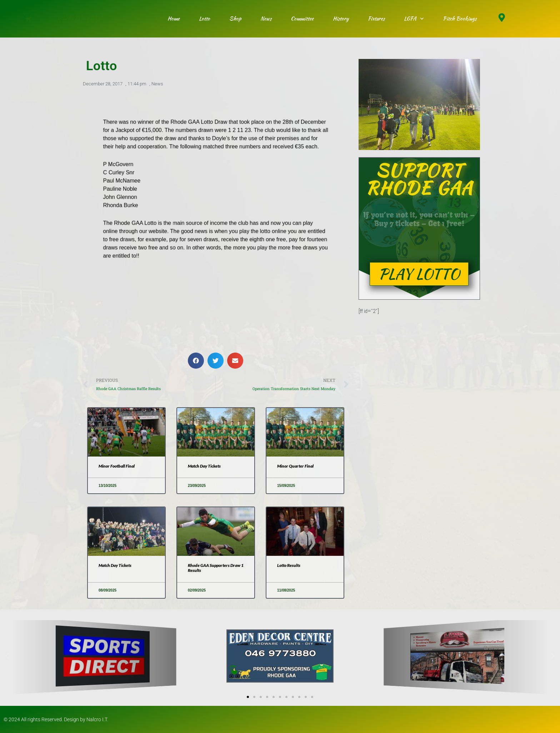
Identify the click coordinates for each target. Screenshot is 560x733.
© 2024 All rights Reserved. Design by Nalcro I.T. (56, 719)
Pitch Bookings (460, 19)
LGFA (414, 19)
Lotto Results (289, 565)
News (266, 19)
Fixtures (376, 19)
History (341, 19)
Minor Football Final (117, 466)
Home (174, 19)
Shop (235, 19)
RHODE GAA (79, 19)
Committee (302, 19)
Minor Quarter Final (295, 466)
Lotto (204, 19)
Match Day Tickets (204, 466)
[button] (196, 361)
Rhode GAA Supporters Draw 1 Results (216, 568)
